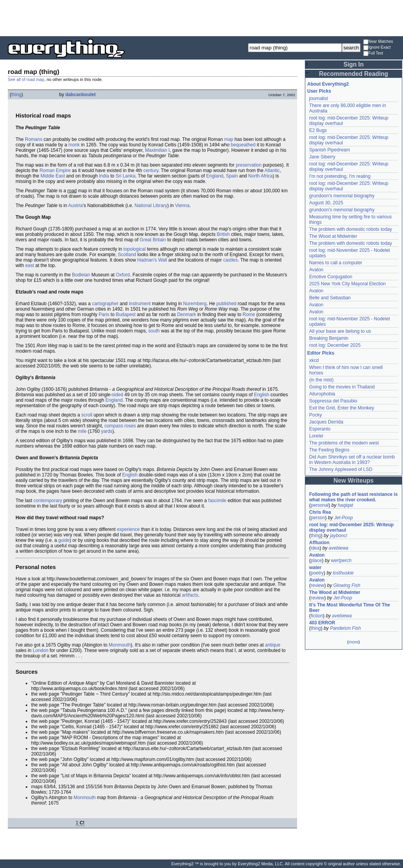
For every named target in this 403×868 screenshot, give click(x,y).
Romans (34, 139)
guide (64, 540)
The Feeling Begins (329, 450)
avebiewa (339, 548)
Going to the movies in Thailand (342, 387)
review (318, 585)
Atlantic (272, 170)
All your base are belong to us (340, 331)
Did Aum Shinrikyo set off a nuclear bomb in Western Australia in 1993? (352, 460)
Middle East (53, 176)
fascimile (217, 501)
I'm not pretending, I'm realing (340, 176)
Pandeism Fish (345, 628)
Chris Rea (320, 512)
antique (273, 645)
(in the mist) (321, 380)
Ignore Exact (377, 48)
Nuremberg (195, 304)
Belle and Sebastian (330, 298)
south (154, 331)
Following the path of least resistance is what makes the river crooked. (353, 497)
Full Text (373, 54)
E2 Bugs (318, 130)
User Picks (319, 91)
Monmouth (120, 645)
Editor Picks (321, 353)
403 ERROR (322, 623)
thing (16, 95)
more (353, 642)
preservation (249, 165)
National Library (151, 206)
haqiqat (345, 505)
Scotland (127, 255)
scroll (87, 415)
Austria (75, 206)
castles (230, 260)
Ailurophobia (322, 394)
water (315, 568)
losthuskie (343, 573)
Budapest (126, 315)
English (261, 395)
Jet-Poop (343, 518)
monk (74, 145)
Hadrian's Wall (152, 260)
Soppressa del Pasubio (333, 401)
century (151, 170)
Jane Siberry (322, 157)
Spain (232, 176)
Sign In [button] (354, 64)
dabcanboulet (81, 95)
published (226, 304)
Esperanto (320, 429)
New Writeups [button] (354, 481)
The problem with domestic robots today (351, 229)
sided (118, 395)
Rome (249, 315)
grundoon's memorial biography (342, 196)
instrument (140, 304)
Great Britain (153, 240)
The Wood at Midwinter (333, 236)
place (316, 561)
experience (128, 529)
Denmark (187, 315)
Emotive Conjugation (331, 277)
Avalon (316, 270)
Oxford (123, 275)
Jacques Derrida (326, 422)
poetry (317, 573)
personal (320, 505)
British (223, 234)
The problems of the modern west (344, 443)
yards (106, 431)
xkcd (314, 360)
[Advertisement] (202, 18)
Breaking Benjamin (329, 338)
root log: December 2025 (335, 345)
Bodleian (81, 275)
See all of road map (26, 79)
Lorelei (316, 436)
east (30, 265)
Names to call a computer (336, 263)
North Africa (261, 176)
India (104, 176)
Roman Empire (55, 170)
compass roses (120, 426)
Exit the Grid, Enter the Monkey (342, 408)
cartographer (105, 304)
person (318, 518)
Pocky (316, 415)
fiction (317, 616)
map (229, 139)
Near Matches (378, 42)
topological (135, 249)
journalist (319, 98)
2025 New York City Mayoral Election (348, 284)
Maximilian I (157, 150)
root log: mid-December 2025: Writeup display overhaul (351, 527)
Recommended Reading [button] (354, 74)
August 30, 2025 (326, 203)
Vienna (182, 206)
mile (82, 431)
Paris (104, 315)
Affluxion (319, 543)
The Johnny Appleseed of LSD (341, 469)
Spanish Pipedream (330, 150)
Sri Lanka (126, 176)
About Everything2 (328, 84)
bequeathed (243, 145)
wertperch (341, 561)
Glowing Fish (347, 585)
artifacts (190, 595)
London (40, 650)
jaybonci (338, 536)
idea (315, 548)
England (215, 176)
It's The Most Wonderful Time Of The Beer (350, 608)
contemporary (48, 501)
